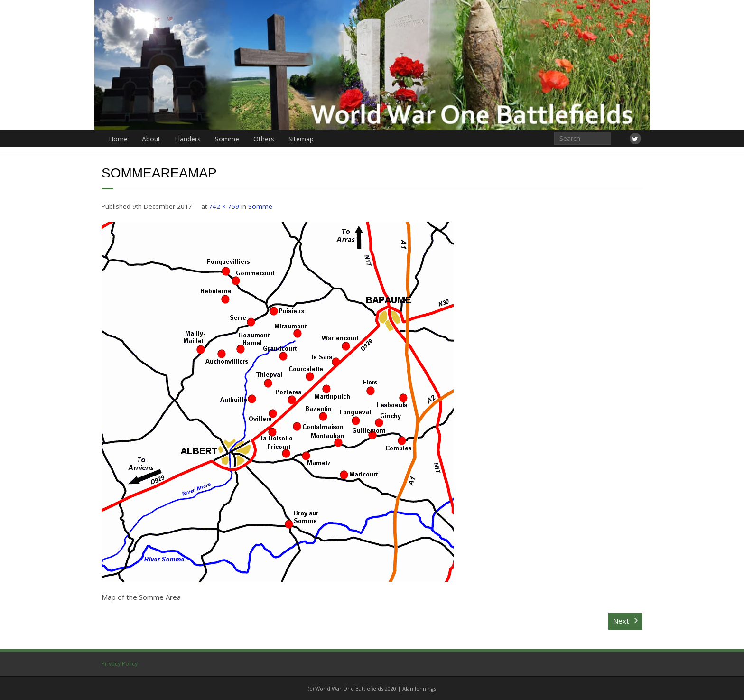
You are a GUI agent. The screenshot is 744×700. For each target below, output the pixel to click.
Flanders (188, 139)
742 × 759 (224, 206)
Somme (227, 139)
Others (264, 139)
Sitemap (301, 139)
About (151, 139)
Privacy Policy (120, 664)
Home (118, 139)
